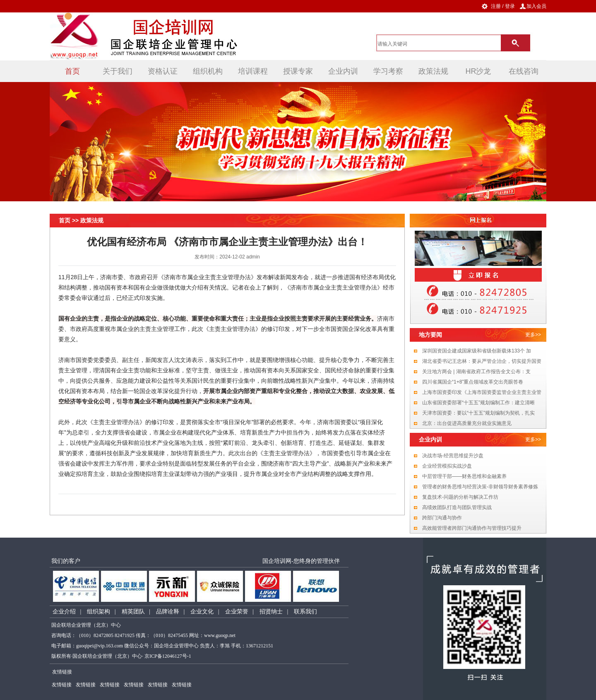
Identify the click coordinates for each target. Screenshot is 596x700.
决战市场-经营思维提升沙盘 (453, 456)
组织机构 (208, 71)
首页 (72, 71)
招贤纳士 (271, 612)
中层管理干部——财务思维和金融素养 (464, 476)
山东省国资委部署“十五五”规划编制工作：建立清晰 (478, 403)
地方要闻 (430, 335)
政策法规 (433, 71)
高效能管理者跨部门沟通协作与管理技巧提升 (472, 528)
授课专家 (298, 71)
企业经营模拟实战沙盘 (447, 466)
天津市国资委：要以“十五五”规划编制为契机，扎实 (478, 413)
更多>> (533, 335)
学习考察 (388, 71)
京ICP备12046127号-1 (168, 656)
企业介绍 (64, 612)
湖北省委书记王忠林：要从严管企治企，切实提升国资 (482, 361)
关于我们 (118, 71)
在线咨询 (524, 71)
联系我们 (305, 612)
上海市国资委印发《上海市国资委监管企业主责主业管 (482, 392)
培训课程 (253, 71)
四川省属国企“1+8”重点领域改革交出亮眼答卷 (473, 382)
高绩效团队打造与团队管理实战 (457, 507)
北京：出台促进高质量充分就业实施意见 (467, 423)
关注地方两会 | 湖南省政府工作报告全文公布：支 (476, 372)
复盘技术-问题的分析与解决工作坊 (460, 497)
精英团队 (133, 612)
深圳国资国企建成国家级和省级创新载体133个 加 (477, 351)
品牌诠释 (168, 612)
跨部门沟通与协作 (442, 518)
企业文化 (202, 612)
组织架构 (99, 612)
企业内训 (343, 71)
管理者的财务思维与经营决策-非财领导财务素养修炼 (480, 487)
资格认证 (163, 71)
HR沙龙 (478, 71)
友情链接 (62, 685)
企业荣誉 (237, 612)
